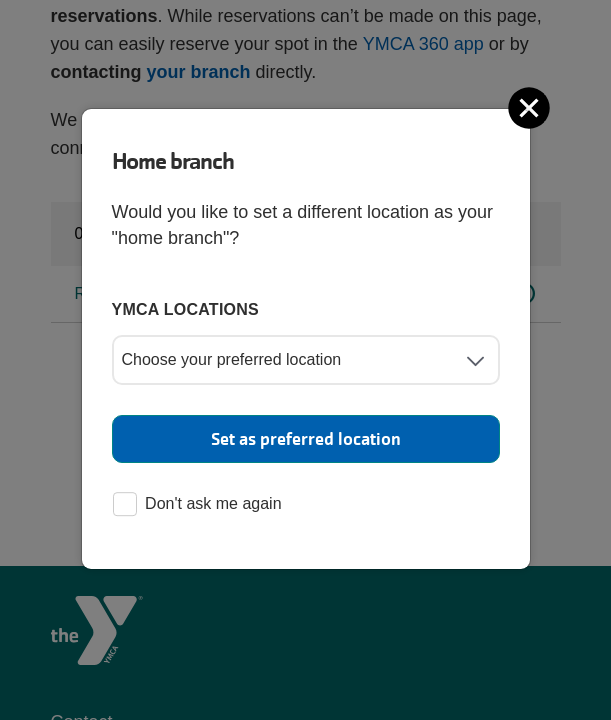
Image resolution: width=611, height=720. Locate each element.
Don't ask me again (197, 505)
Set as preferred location (306, 439)
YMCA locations (186, 309)
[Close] (531, 108)
